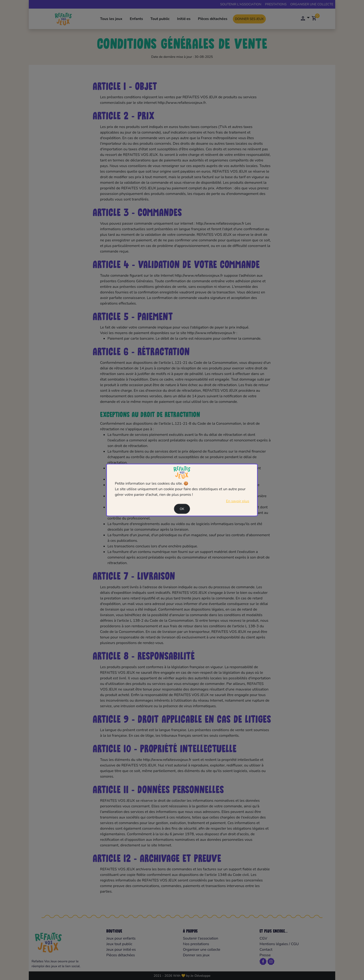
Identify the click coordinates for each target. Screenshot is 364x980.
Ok (182, 509)
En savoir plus (237, 501)
